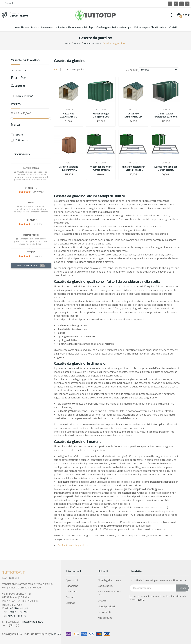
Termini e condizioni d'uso (109, 593)
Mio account (105, 618)
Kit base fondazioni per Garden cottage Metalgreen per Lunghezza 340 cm (101, 168)
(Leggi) (141, 599)
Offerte (102, 601)
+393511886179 (19, 16)
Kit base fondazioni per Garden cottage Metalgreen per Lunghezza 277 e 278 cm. (133, 168)
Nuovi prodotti (106, 606)
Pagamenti (72, 586)
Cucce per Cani (19, 71)
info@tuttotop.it (19, 608)
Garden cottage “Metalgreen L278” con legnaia (166, 115)
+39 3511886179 (17, 616)
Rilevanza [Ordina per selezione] (159, 70)
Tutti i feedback (31, 266)
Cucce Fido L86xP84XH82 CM (133, 115)
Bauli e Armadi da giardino (73, 545)
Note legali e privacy (109, 580)
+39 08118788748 (17, 612)
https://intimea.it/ (33, 622)
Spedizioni (72, 580)
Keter (20, 135)
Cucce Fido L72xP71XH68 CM (68, 115)
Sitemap (71, 603)
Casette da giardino (25, 61)
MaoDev (56, 634)
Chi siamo (71, 592)
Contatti (71, 597)
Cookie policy (105, 586)
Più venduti (104, 612)
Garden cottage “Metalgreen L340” (101, 115)
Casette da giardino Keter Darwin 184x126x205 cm (68, 168)
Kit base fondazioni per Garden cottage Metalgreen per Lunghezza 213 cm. (166, 168)
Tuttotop (22, 140)
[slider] (25, 192)
